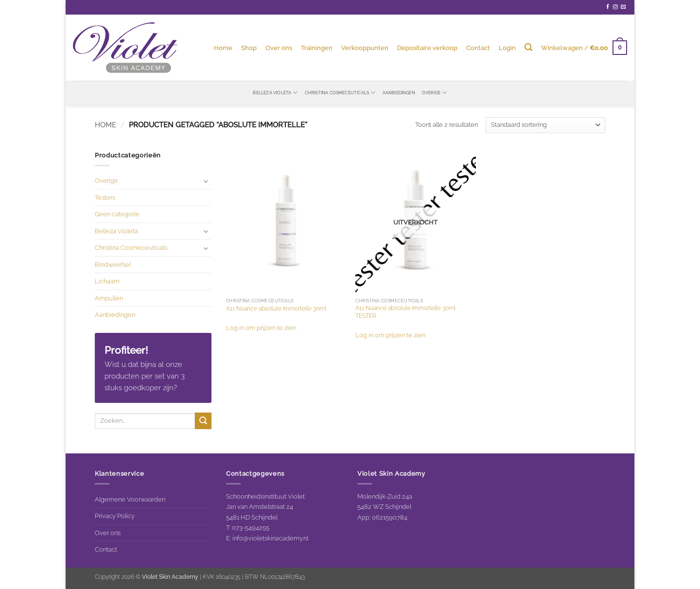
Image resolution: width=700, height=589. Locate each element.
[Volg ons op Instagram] (615, 7)
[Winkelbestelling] (545, 125)
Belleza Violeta (275, 93)
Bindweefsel (113, 264)
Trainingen (317, 48)
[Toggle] (206, 181)
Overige (435, 93)
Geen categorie (117, 214)
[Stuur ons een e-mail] (623, 7)
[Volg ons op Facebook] (608, 7)
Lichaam (107, 281)
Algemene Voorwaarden (130, 499)
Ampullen (109, 298)
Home (223, 48)
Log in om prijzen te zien (261, 328)
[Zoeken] (528, 47)
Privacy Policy (115, 516)
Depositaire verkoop (427, 48)
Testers (105, 197)
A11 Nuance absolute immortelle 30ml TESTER (405, 312)
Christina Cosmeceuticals (340, 93)
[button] (507, 48)
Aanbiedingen (399, 93)
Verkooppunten (365, 48)
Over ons (279, 48)
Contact (478, 48)
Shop (249, 48)
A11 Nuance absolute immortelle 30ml (276, 309)
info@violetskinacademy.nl (270, 538)
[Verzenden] (203, 421)
